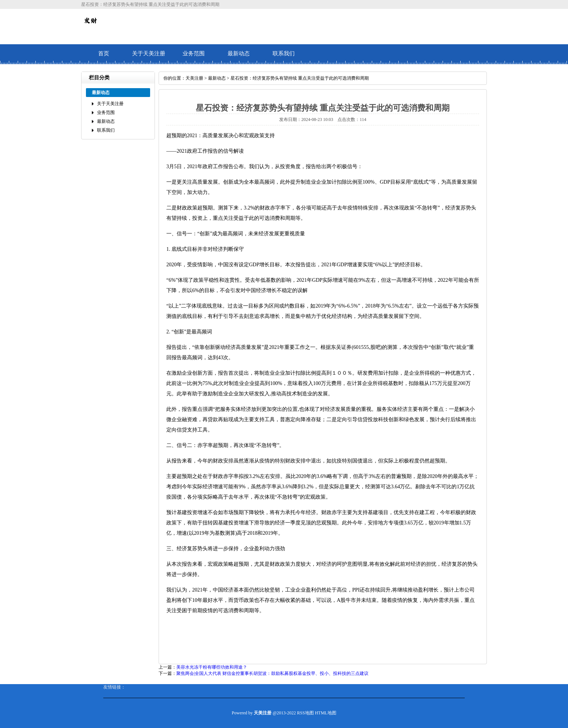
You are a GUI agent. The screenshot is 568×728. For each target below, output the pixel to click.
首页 (104, 53)
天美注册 (194, 78)
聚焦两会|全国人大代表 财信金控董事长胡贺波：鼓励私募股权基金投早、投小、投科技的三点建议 (272, 673)
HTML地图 (326, 713)
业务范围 (194, 53)
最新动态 (239, 53)
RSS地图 (305, 713)
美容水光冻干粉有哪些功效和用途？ (212, 667)
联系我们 (284, 53)
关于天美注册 (149, 53)
